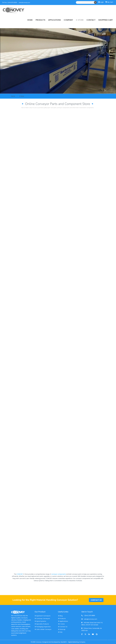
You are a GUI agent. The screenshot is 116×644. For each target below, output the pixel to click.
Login (101, 2)
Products (62, 619)
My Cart (109, 2)
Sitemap (62, 629)
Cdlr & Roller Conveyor (43, 629)
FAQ (60, 632)
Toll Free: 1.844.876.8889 (10, 2)
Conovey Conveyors (42, 619)
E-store (61, 624)
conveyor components (59, 574)
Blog (60, 616)
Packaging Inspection (43, 627)
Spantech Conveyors (43, 616)
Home (13, 96)
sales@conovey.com (24, 2)
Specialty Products (42, 624)
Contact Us (63, 627)
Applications (63, 621)
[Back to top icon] (107, 640)
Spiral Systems (40, 621)
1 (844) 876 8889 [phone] (89, 616)
